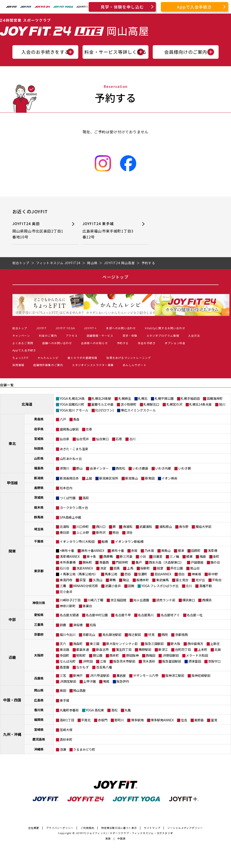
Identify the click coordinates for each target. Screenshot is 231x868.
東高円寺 (66, 580)
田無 (131, 586)
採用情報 (18, 365)
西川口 (101, 527)
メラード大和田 (197, 655)
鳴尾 (106, 681)
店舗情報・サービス (100, 335)
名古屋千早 (123, 615)
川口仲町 (83, 527)
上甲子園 (90, 681)
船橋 (105, 541)
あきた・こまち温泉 (74, 449)
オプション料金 (175, 343)
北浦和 (65, 527)
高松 (114, 710)
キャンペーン (21, 335)
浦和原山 (166, 527)
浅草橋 (213, 550)
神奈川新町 (68, 606)
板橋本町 (143, 580)
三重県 (39, 624)
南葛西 (104, 562)
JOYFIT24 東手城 (109, 230)
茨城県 (39, 497)
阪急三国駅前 (154, 644)
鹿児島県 (39, 739)
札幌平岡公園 (164, 398)
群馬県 (39, 517)
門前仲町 (122, 562)
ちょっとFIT (21, 358)
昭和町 (81, 655)
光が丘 (200, 580)
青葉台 (87, 606)
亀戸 (139, 562)
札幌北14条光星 (201, 404)
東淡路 (65, 649)
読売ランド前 (166, 600)
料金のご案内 (48, 335)
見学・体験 (130, 335)
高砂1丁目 (67, 720)
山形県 (39, 458)
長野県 (39, 488)
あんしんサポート (135, 365)
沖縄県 (39, 749)
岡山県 (39, 690)
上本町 (203, 649)
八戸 (63, 419)
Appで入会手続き (194, 7)
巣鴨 (113, 580)
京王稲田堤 (118, 600)
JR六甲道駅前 (100, 675)
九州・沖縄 (12, 734)
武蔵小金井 (113, 586)
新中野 (213, 574)
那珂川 (119, 720)
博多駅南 (137, 720)
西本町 (114, 655)
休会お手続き (147, 343)
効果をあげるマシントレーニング (129, 358)
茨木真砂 (149, 661)
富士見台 (182, 580)
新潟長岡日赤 (69, 478)
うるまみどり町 (84, 749)
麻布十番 (118, 550)
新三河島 (126, 556)
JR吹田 (88, 661)
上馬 (130, 568)
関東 (12, 551)
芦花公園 (177, 568)
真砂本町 (66, 739)
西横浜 (207, 600)
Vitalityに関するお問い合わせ (165, 328)
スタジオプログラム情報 (163, 335)
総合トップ (20, 328)
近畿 (12, 657)
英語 (108, 838)
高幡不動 (206, 586)
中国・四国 (12, 700)
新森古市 (102, 649)
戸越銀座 (197, 562)
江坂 (103, 661)
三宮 (63, 675)
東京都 (39, 571)
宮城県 (39, 439)
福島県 (39, 468)
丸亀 (128, 710)
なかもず (83, 667)
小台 (143, 556)
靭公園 (98, 655)
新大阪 (176, 644)
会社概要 (34, 828)
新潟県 (39, 478)
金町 (216, 556)
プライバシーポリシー (60, 828)
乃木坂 (149, 550)
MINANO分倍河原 (85, 586)
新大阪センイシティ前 (122, 644)
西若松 (120, 468)
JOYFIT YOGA (65, 328)
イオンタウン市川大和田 (77, 541)
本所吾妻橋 (68, 562)
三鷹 (63, 586)
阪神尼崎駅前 (201, 675)
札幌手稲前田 (190, 398)
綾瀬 (189, 556)
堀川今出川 (68, 635)
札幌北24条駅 (102, 398)
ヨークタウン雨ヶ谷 (74, 508)
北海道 (27, 404)
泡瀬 (63, 749)
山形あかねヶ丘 (71, 459)
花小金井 (66, 592)
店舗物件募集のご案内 (48, 365)
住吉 (184, 720)
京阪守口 (214, 661)
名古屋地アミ (170, 615)
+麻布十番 (67, 550)
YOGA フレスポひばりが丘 (160, 586)
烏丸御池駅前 (112, 635)
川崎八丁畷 (95, 600)
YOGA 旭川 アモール (74, 410)
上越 (89, 478)
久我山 (98, 580)
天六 (63, 644)
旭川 (222, 404)
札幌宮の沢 (174, 404)
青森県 (39, 419)
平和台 (217, 580)
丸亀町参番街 (69, 710)
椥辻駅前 (135, 635)
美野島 (199, 720)
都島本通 (83, 649)
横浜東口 (189, 600)
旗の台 (215, 562)
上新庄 (215, 644)
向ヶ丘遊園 (141, 600)
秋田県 (39, 448)
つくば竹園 (68, 498)
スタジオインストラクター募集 (93, 365)
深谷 (129, 532)
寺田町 (65, 655)
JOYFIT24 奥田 (38, 230)
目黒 (117, 568)
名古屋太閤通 (69, 615)
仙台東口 (102, 439)
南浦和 (128, 527)
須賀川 (65, 468)
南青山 (166, 550)
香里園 (65, 667)
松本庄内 (66, 488)
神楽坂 (196, 574)
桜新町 (145, 568)
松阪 (93, 625)
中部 (12, 619)
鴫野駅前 (145, 649)
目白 (181, 574)
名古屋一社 (195, 615)
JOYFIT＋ (90, 328)
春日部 (65, 532)
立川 (189, 586)
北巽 (218, 649)
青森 (76, 419)
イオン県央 (169, 478)
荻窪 (83, 580)
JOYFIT (41, 328)
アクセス (72, 335)
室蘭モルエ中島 (102, 404)
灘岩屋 (121, 675)
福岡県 (39, 720)
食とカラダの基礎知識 (82, 358)
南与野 (184, 527)
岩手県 (39, 429)
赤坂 (134, 550)
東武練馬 (162, 580)
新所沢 (101, 532)
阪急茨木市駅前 (124, 661)
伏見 (151, 635)
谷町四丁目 (183, 649)
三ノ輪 (174, 556)
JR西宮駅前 (68, 681)
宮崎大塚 (66, 730)
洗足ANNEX (85, 568)
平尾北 (86, 720)
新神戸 (78, 675)
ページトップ (115, 277)
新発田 (150, 478)
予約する (123, 343)
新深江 (163, 649)
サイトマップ (152, 828)
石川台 (65, 568)
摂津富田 (195, 661)
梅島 (203, 556)
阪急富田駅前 (172, 661)
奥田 (63, 690)
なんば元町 (68, 661)
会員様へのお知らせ (94, 343)
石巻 (119, 439)
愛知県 (39, 615)
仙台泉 (65, 439)
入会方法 (194, 335)
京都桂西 (181, 635)
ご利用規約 (87, 828)
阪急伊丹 (123, 681)
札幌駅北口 (151, 404)
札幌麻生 (125, 398)
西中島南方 (195, 644)
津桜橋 (78, 625)
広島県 (39, 700)
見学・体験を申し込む (122, 7)
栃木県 (39, 507)
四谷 (128, 574)
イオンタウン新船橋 (129, 541)
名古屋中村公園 (97, 615)
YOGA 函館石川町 (72, 404)
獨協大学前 (203, 527)
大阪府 (39, 655)
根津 (181, 550)
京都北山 (89, 635)
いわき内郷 (163, 468)
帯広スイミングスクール (138, 410)
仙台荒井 (83, 439)
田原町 (196, 550)
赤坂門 (103, 720)
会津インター (99, 468)
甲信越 (12, 483)
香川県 (39, 710)
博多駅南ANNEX (162, 720)
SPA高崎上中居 (70, 517)
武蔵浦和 (146, 527)
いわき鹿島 (140, 468)
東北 (12, 443)
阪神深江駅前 (175, 675)
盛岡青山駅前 (69, 429)
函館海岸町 (215, 398)
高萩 (86, 498)
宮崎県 (39, 729)
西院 (165, 635)
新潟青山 (132, 478)
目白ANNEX (163, 574)
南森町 (78, 644)
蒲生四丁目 (124, 649)
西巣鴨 (108, 556)
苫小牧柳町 (129, 404)
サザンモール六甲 (146, 675)
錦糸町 (87, 562)
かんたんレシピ (48, 358)
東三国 (95, 644)
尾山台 (195, 568)
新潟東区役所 (109, 478)
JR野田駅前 (171, 655)
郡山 (79, 468)
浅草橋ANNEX (70, 556)
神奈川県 (39, 603)
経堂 (160, 568)
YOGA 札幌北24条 (72, 398)
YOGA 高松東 (95, 710)
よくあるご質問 (23, 343)
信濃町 (143, 574)
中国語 (121, 838)
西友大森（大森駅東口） (166, 562)
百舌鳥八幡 (104, 667)
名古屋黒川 (146, 615)
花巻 (89, 429)
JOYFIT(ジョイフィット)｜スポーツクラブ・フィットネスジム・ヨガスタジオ (124, 833)
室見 (214, 720)
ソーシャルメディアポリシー (185, 828)
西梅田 (150, 655)
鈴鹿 (63, 625)
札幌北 (143, 398)
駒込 (126, 580)
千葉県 (39, 541)
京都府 (39, 634)
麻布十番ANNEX (93, 550)
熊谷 (116, 532)
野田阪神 (132, 655)
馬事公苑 (111, 574)
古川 (132, 439)
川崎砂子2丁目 (70, 600)
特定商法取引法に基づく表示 (119, 828)
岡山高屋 (79, 690)
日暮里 (158, 556)
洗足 (103, 568)
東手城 (65, 700)
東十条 (91, 556)
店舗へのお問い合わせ (57, 343)
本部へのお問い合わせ (121, 328)
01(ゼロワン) (104, 410)
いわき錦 (185, 468)
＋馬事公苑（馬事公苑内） (79, 574)
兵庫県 (39, 678)
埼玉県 (39, 529)
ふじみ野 (83, 532)
